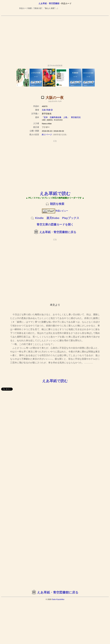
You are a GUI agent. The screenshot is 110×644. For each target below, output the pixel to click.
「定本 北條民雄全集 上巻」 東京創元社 (61, 117)
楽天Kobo (53, 218)
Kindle (39, 218)
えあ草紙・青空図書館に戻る (58, 232)
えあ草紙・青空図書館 (49, 3)
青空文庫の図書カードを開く (55, 225)
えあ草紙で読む (55, 193)
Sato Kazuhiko (58, 599)
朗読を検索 (57, 204)
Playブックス (71, 218)
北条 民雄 (46, 110)
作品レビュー (55, 211)
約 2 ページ (47, 135)
